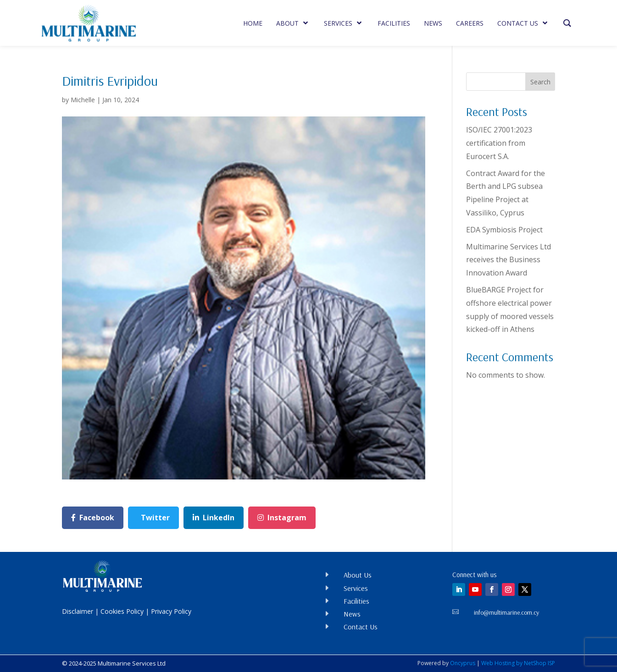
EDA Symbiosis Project (504, 230)
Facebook (93, 518)
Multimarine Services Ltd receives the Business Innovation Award (509, 260)
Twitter (155, 518)
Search (540, 82)
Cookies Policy (122, 611)
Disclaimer (78, 611)
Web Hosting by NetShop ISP (518, 663)
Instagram (282, 518)
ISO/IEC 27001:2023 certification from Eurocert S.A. (499, 143)
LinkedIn (214, 518)
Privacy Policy (171, 611)
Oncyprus (463, 663)
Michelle (83, 100)
